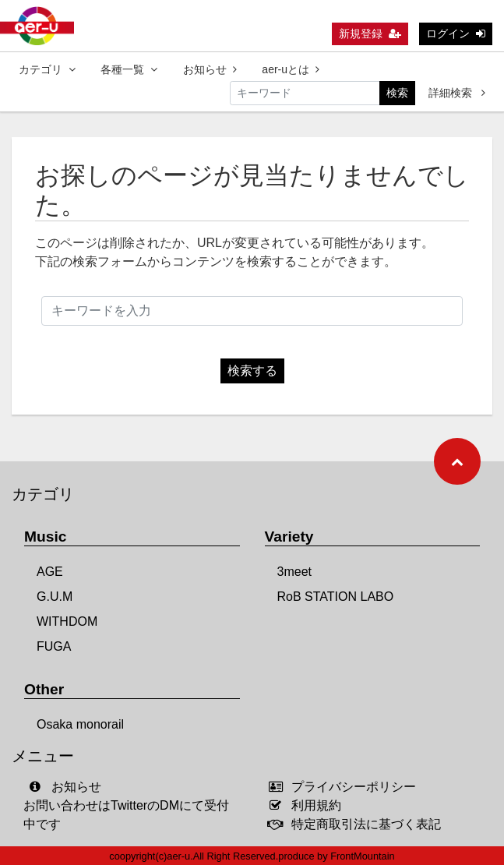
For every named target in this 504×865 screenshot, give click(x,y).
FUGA (54, 646)
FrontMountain (363, 856)
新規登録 (370, 34)
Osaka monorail (80, 724)
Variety (289, 537)
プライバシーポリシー (346, 787)
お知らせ (210, 69)
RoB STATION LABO (336, 597)
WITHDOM (67, 621)
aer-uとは (291, 69)
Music (45, 537)
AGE (50, 572)
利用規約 (309, 805)
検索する (252, 371)
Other (44, 689)
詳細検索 (457, 93)
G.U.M (55, 597)
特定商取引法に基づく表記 (359, 824)
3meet (294, 572)
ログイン (456, 34)
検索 (397, 93)
